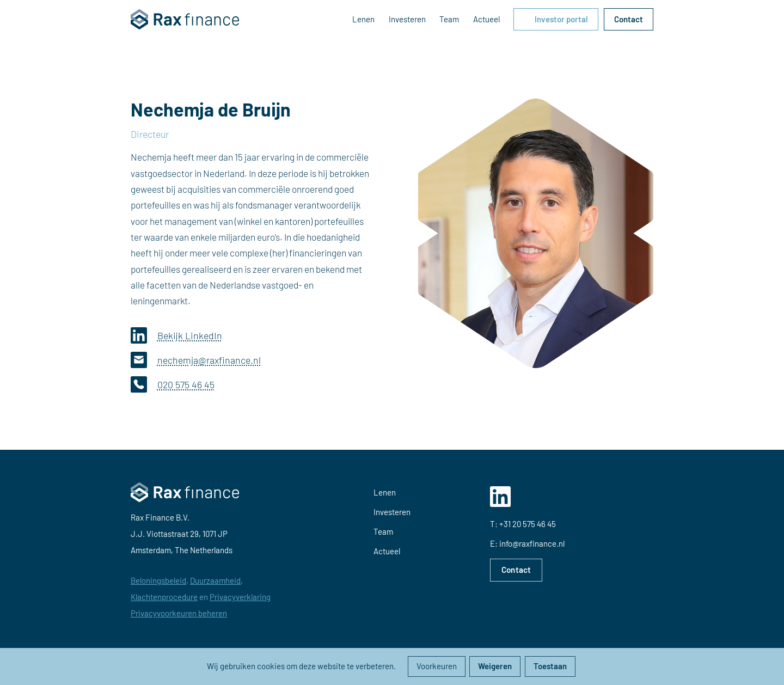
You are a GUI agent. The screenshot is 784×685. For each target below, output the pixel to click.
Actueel (486, 19)
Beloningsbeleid (158, 580)
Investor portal (561, 19)
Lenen (363, 19)
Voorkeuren (437, 666)
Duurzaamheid (215, 580)
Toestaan (550, 666)
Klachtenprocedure (164, 597)
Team (449, 19)
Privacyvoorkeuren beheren (179, 613)
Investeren (407, 19)
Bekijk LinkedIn (176, 335)
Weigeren (495, 666)
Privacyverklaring (240, 597)
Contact (629, 19)
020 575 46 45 (173, 384)
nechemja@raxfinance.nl (196, 360)
